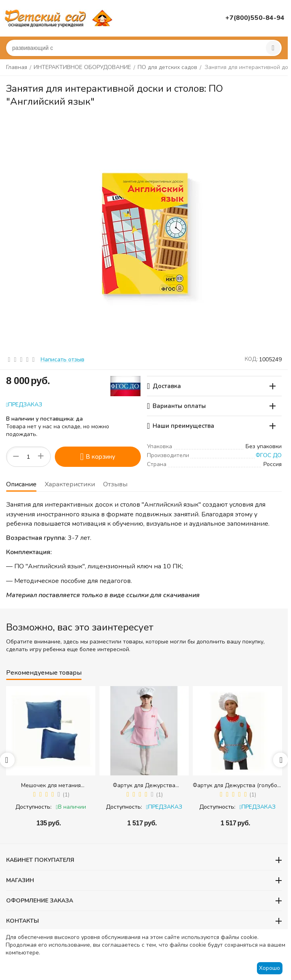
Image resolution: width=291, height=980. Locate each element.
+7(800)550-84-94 (255, 18)
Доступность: (33, 807)
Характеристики (70, 484)
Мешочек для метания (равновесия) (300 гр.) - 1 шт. (51, 785)
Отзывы (115, 484)
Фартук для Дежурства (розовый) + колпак (144, 785)
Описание (21, 484)
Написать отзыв (63, 359)
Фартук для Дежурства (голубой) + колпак (237, 785)
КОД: (251, 359)
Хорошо (269, 968)
